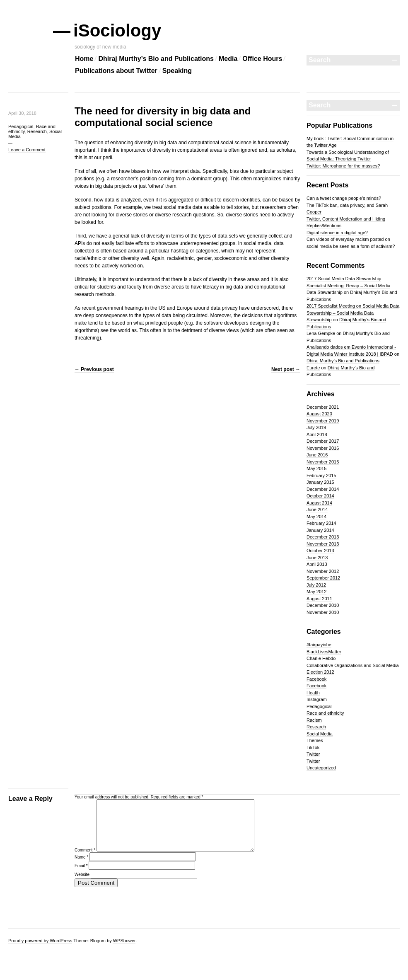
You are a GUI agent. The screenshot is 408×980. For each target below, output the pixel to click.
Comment (85, 860)
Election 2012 (320, 672)
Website (82, 884)
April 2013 (317, 564)
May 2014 (316, 517)
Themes (315, 740)
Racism (314, 720)
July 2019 (316, 427)
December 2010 (323, 605)
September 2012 (323, 578)
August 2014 (319, 503)
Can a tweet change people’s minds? (344, 198)
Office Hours (262, 59)
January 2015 (320, 482)
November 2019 (323, 421)
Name (81, 867)
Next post (286, 369)
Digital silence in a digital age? (337, 233)
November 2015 (323, 462)
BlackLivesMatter (324, 652)
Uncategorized (321, 768)
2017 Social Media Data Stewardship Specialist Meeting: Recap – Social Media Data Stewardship (348, 285)
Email (81, 876)
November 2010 (323, 612)
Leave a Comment (27, 150)
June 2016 (317, 455)
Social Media (320, 734)
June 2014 (317, 509)
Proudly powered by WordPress (40, 941)
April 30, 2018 (22, 113)
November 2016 (323, 448)
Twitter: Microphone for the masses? (343, 166)
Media (228, 59)
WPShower (124, 941)
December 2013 (323, 537)
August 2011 (319, 599)
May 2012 (316, 592)
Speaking (177, 71)
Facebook (316, 679)
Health (313, 693)
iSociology (118, 30)
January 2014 (320, 530)
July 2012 (316, 585)
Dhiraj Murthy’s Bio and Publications (156, 59)
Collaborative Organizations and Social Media (353, 665)
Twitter (313, 754)
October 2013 (320, 551)
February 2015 (321, 475)
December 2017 (323, 441)
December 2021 (323, 407)
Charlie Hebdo (321, 658)
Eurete (313, 368)
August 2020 (319, 414)
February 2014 (321, 523)
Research (37, 131)
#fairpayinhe (319, 645)
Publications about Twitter (116, 71)
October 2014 (320, 496)
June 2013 (317, 558)
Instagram (317, 699)
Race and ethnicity (325, 713)
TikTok (313, 747)
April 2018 (317, 434)
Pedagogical (21, 126)
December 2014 (323, 489)
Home (84, 59)
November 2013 (323, 544)
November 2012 (323, 571)
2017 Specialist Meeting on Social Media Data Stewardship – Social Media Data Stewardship (353, 313)
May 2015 (316, 468)
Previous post (94, 369)
